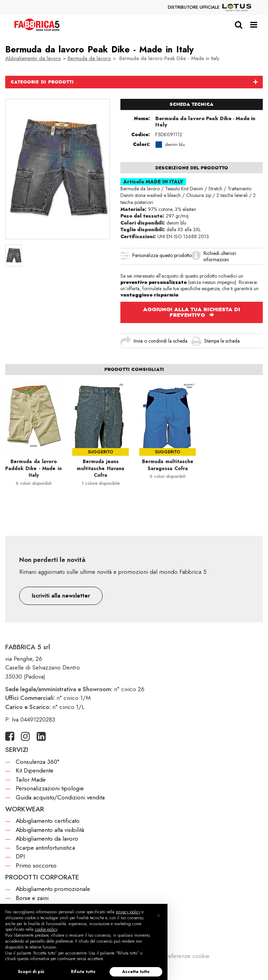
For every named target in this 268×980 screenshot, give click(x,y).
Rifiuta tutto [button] (83, 972)
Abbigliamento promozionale (53, 889)
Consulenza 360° (38, 762)
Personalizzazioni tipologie (50, 788)
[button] (61, 596)
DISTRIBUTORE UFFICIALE (210, 8)
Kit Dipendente (35, 770)
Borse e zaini (32, 898)
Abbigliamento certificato (48, 821)
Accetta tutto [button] (136, 972)
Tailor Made (31, 780)
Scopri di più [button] (31, 972)
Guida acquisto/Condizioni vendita (60, 797)
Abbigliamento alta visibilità (50, 830)
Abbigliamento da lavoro (33, 58)
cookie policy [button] (46, 929)
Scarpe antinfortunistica (45, 848)
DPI (20, 856)
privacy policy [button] (128, 912)
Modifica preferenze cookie (174, 956)
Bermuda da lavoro (89, 58)
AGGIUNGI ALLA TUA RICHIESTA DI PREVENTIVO (192, 312)
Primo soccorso (36, 865)
